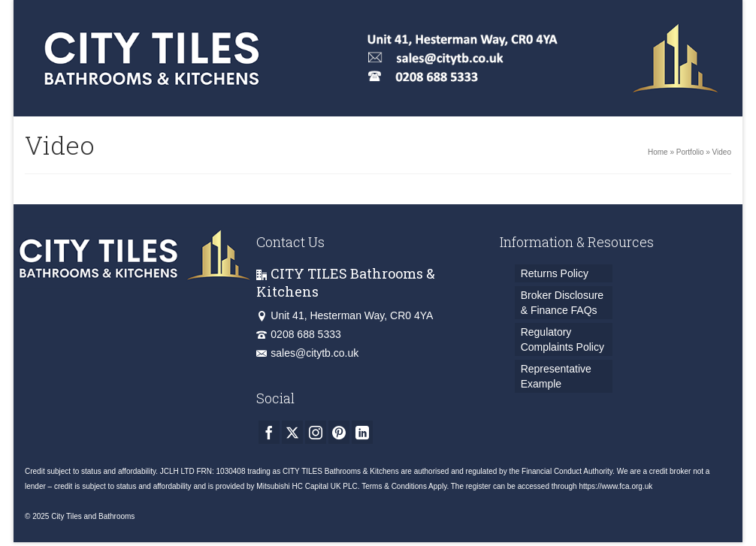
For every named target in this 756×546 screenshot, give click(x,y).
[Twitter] (292, 432)
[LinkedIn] (362, 432)
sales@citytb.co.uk (307, 353)
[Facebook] (269, 432)
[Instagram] (316, 432)
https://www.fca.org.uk (615, 486)
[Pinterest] (339, 432)
